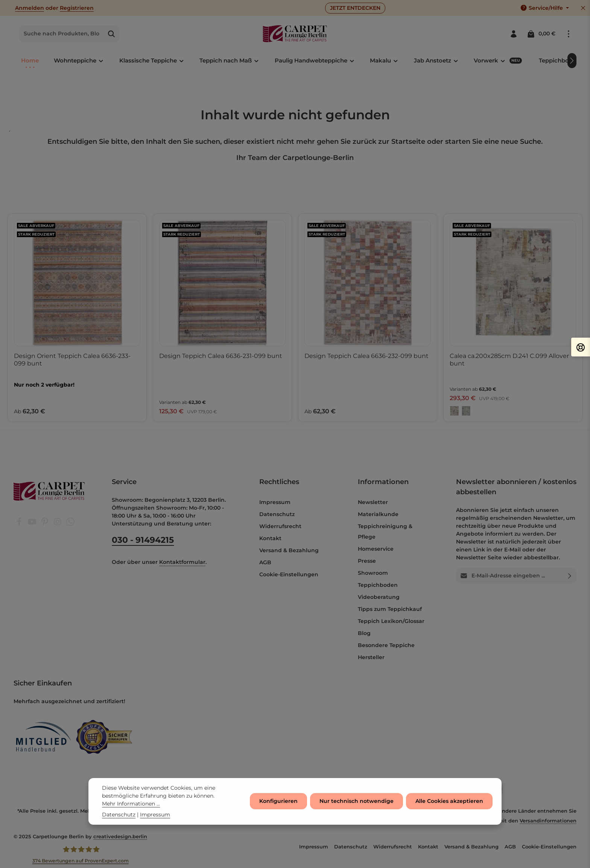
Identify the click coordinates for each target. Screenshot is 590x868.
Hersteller (371, 657)
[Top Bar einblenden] (568, 34)
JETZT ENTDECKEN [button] (355, 8)
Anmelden (30, 8)
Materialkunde (378, 514)
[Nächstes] (572, 61)
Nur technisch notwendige (357, 806)
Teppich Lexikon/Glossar (391, 621)
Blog (364, 633)
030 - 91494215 (143, 540)
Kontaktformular (182, 562)
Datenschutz (277, 514)
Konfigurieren (278, 806)
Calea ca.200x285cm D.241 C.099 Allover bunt (509, 360)
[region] (295, 318)
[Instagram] (58, 524)
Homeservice (376, 549)
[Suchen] (112, 34)
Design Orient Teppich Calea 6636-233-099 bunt (72, 360)
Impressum (275, 502)
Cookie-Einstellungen (289, 574)
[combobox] (61, 34)
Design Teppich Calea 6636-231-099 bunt (221, 356)
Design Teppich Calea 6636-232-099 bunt (366, 356)
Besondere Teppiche (386, 645)
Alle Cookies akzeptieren (449, 806)
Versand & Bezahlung (289, 550)
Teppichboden (378, 585)
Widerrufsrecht (280, 526)
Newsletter (373, 502)
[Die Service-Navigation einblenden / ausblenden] (544, 8)
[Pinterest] (46, 524)
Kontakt (270, 538)
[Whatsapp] (70, 524)
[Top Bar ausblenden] (583, 8)
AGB (265, 562)
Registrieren (77, 8)
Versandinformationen (548, 821)
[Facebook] (20, 524)
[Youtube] (33, 524)
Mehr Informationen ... (131, 808)
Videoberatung (379, 597)
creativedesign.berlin (120, 836)
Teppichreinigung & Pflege (385, 531)
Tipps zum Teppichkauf (390, 609)
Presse (367, 561)
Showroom (373, 573)
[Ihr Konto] (513, 34)
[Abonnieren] (570, 576)
